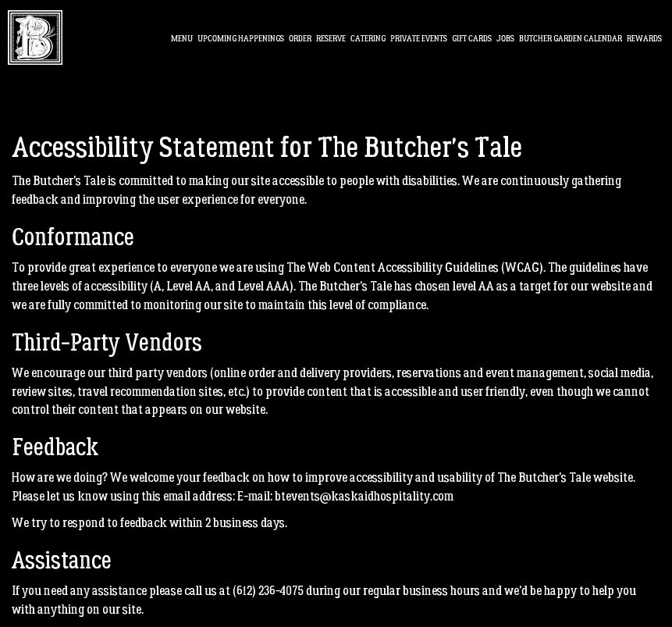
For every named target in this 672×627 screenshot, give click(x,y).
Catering (368, 39)
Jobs (505, 39)
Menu (182, 39)
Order (300, 39)
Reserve (331, 39)
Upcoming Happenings (241, 39)
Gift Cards (472, 39)
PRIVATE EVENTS (419, 39)
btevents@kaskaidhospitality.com (364, 496)
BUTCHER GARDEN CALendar (571, 39)
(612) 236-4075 (268, 590)
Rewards (644, 39)
